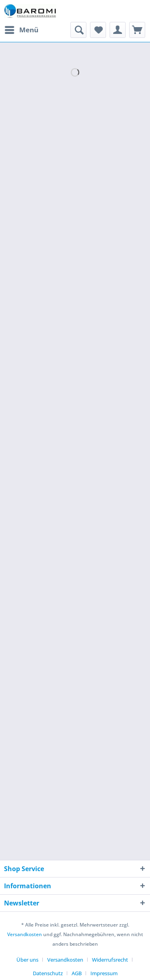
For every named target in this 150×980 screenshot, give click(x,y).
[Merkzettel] (98, 30)
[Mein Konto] (118, 30)
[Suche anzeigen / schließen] (78, 30)
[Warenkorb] (137, 30)
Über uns (27, 960)
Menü (22, 29)
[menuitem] (21, 30)
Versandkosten (25, 934)
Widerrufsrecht (110, 960)
